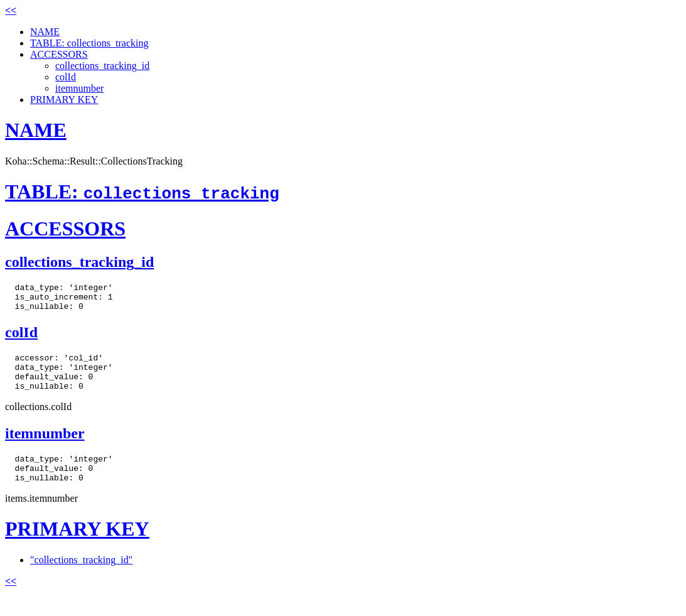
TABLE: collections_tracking (89, 43)
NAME (45, 32)
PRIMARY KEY (64, 100)
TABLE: (142, 192)
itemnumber (79, 88)
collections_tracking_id (102, 66)
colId (66, 77)
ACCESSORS (59, 54)
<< (11, 10)
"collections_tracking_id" (81, 579)
